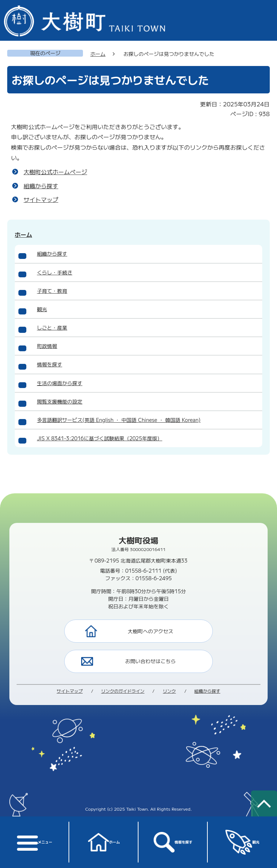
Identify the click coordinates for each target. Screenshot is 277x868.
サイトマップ (41, 199)
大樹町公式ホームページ (55, 172)
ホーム (104, 842)
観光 (243, 842)
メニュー (34, 842)
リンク (170, 691)
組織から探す (41, 186)
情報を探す (173, 842)
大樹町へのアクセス (150, 631)
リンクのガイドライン (123, 691)
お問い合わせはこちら (150, 661)
